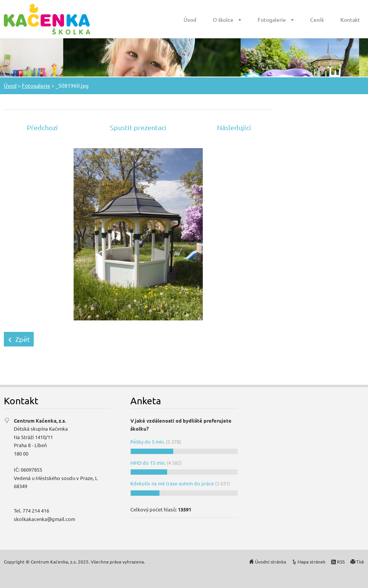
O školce (223, 20)
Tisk (360, 562)
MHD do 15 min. (148, 463)
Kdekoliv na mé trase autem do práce (172, 483)
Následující (234, 127)
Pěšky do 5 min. (148, 442)
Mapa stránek (311, 562)
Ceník (317, 20)
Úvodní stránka (270, 562)
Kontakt (350, 20)
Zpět (23, 339)
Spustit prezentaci (138, 127)
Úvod (190, 20)
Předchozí (42, 127)
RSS (341, 562)
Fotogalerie (272, 20)
